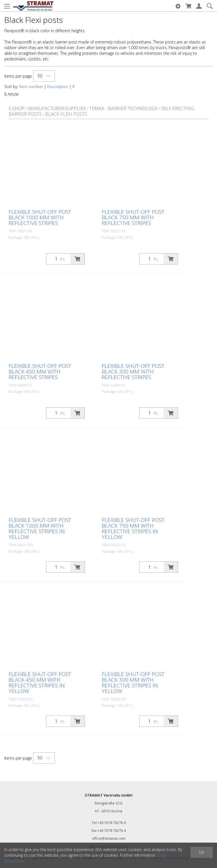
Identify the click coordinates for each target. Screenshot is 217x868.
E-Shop (17, 108)
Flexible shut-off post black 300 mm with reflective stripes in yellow (133, 683)
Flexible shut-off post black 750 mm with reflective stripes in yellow (133, 528)
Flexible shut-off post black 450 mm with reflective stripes (40, 371)
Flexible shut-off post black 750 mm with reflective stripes (133, 217)
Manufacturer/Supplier (57, 108)
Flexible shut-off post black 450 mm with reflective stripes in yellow (40, 683)
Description (58, 87)
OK (202, 852)
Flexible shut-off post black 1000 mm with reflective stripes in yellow (40, 528)
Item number (31, 87)
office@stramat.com (109, 838)
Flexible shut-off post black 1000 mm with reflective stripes (40, 217)
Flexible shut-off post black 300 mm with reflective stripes (133, 371)
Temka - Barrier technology (123, 108)
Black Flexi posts (66, 114)
